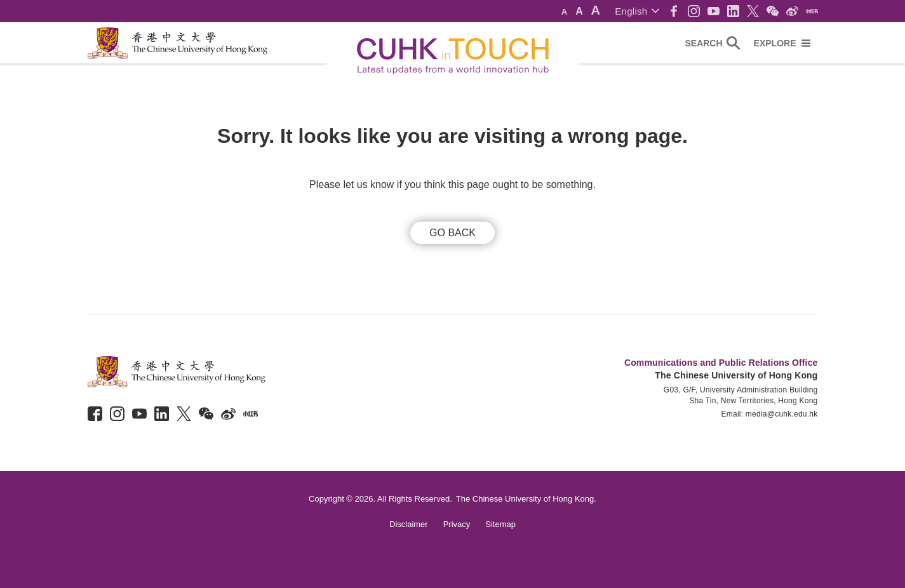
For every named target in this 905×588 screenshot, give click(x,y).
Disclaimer (409, 524)
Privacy (457, 524)
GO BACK (452, 233)
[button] (637, 11)
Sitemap (500, 524)
